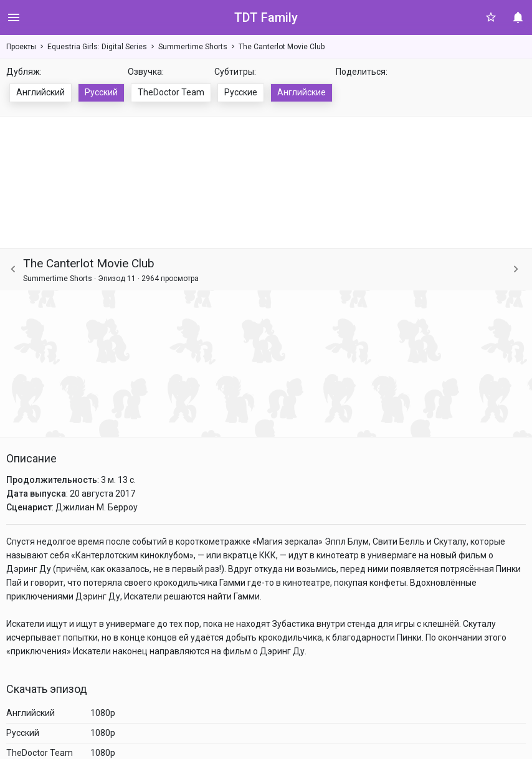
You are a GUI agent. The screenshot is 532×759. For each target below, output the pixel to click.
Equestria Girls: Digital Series (97, 47)
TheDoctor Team (171, 92)
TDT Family (266, 17)
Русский (101, 92)
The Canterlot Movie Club (282, 47)
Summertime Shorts (193, 47)
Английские (302, 92)
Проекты (21, 47)
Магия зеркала (287, 542)
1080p (103, 713)
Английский (40, 92)
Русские (241, 92)
